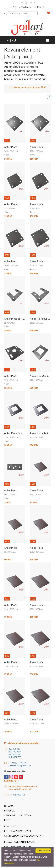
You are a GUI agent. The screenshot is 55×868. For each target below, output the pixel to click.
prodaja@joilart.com (17, 763)
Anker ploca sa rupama (17, 433)
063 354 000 (14, 749)
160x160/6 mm (37, 437)
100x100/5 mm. (37, 552)
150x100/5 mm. (37, 609)
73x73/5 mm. (36, 495)
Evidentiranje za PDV (17, 847)
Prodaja (9, 811)
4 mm (7, 155)
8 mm (7, 498)
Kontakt (10, 826)
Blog (7, 820)
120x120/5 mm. (11, 609)
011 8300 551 (19, 795)
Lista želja (40, 7)
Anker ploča (11, 147)
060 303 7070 (15, 754)
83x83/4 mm (35, 208)
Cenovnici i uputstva (18, 815)
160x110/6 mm (37, 323)
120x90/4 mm (10, 323)
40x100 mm (9, 495)
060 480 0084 (15, 752)
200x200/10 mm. (37, 724)
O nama (9, 806)
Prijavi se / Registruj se (21, 7)
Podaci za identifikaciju (20, 842)
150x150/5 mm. (11, 666)
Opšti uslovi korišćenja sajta (23, 836)
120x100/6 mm (37, 380)
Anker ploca (11, 204)
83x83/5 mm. (10, 552)
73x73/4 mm (10, 208)
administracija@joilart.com (20, 766)
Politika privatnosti (17, 831)
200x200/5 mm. (37, 666)
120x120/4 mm (37, 151)
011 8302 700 (15, 757)
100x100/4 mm (11, 151)
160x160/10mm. (12, 724)
